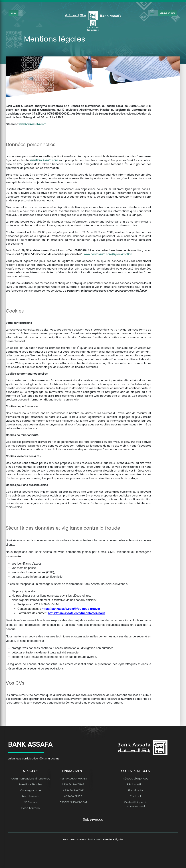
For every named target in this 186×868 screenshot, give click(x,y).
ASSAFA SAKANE (73, 790)
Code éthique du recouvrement (136, 804)
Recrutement (31, 796)
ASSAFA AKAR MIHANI (73, 778)
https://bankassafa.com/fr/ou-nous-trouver (71, 609)
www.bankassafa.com (32, 124)
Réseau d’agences (136, 778)
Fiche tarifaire (31, 808)
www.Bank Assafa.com (44, 160)
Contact (136, 796)
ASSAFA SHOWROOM (73, 802)
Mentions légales (31, 784)
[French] (153, 13)
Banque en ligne (168, 13)
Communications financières (31, 778)
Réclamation (136, 784)
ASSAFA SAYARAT (73, 784)
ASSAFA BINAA (73, 796)
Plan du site (136, 790)
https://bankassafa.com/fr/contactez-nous (77, 613)
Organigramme (31, 790)
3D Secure (31, 802)
